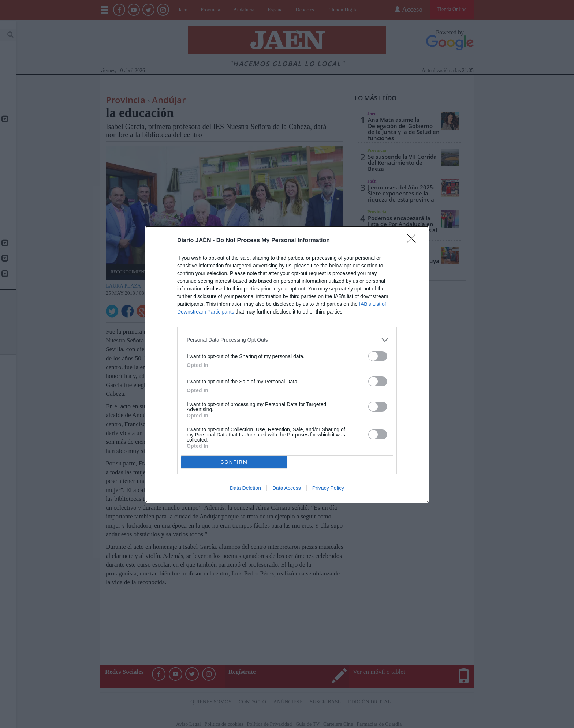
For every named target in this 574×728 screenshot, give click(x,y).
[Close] (414, 241)
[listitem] (287, 340)
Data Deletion (245, 488)
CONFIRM (234, 462)
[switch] (378, 356)
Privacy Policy (328, 488)
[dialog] (287, 364)
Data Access (287, 488)
